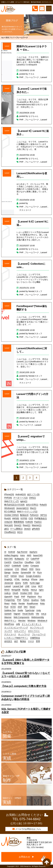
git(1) (7, 529)
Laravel (7, 46)
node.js (7, 593)
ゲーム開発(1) (16, 529)
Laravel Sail (18, 586)
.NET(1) (43, 515)
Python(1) (34, 515)
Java (41, 579)
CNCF (7, 566)
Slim (26, 607)
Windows (32, 621)
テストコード (25, 210)
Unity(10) (8, 522)
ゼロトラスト (34, 631)
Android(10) (21, 494)
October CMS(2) (11, 515)
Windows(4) (9, 508)
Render (22, 603)
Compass (35, 566)
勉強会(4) (24, 515)
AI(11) (20, 532)
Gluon (21, 576)
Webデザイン (10, 621)
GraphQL (8, 579)
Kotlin (25, 583)
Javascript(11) (22, 508)
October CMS (26, 593)
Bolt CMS (8, 559)
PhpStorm (32, 597)
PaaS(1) (38, 522)
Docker (16, 572)
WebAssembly (38, 617)
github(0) (36, 529)
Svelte (20, 610)
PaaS (17, 597)
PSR (19, 600)
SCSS (13, 607)
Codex (26, 566)
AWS (29, 555)
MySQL (26, 590)
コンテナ (8, 631)
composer (9, 569)
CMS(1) (32, 498)
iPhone (34, 579)
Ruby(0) (43, 505)
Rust (6, 607)
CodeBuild (16, 566)
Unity (39, 610)
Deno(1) (18, 525)
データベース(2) (20, 498)
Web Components (21, 617)
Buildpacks (19, 559)
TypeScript (30, 610)
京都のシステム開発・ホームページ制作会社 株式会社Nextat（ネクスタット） (27, 2)
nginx (41, 590)
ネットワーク (24, 634)
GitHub (14, 576)
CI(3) (31, 518)
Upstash (8, 614)
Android (12, 552)
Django (7, 572)
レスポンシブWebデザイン (16, 638)
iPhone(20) (9, 494)
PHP (21, 77)
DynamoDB (26, 572)
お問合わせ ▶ (26, 857)
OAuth (15, 593)
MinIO (7, 590)
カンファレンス (37, 627)
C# (27, 559)
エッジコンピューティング (16, 627)
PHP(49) (8, 498)
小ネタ (31, 641)
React (7, 603)
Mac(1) (33, 508)
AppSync (33, 552)
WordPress (9, 624)
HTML (17, 579)
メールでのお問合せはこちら (28, 829)
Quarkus (35, 600)
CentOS (8, 562)
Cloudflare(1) (10, 532)
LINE (27, 586)
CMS (38, 562)
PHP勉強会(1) (41, 518)
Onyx (37, 593)
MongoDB (16, 590)
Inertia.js (26, 579)
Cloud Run (18, 562)
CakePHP (35, 559)
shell (20, 607)
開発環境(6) (19, 522)
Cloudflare (29, 562)
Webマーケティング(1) (27, 511)
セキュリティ (20, 631)
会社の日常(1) (32, 505)
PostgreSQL (10, 600)
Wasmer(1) (37, 525)
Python (26, 600)
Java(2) (27, 529)
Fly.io (39, 572)
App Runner (22, 552)
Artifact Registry (11, 555)
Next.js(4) (8, 525)
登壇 (38, 641)
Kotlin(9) (29, 522)
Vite (37, 614)
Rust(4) (7, 518)
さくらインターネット (32, 624)
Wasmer (8, 617)
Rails (43, 600)
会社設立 (8, 641)
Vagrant (17, 614)
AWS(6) (16, 518)
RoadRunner (32, 603)
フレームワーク (32, 77)
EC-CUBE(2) (10, 511)
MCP (40, 586)
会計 (16, 641)
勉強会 (23, 641)
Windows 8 (42, 621)
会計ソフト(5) (33, 494)
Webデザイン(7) (11, 501)
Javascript (9, 583)
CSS (17, 569)
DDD (31, 569)
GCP (6, 576)
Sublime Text (10, 610)
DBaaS (24, 569)
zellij (18, 624)
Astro (23, 555)
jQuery (18, 583)
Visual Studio (28, 614)
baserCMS (38, 555)
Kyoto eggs (35, 583)
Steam (32, 607)
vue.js (44, 614)
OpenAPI (8, 597)
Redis (14, 603)
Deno (38, 569)
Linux (34, 586)
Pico (40, 597)
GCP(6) (24, 518)
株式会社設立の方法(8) (14, 505)
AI (5, 552)
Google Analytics (33, 576)
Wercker (22, 621)
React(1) (27, 525)
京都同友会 (35, 638)
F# (34, 572)
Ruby (42, 603)
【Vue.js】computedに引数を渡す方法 (24, 686)
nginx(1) (24, 501)
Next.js (34, 590)
